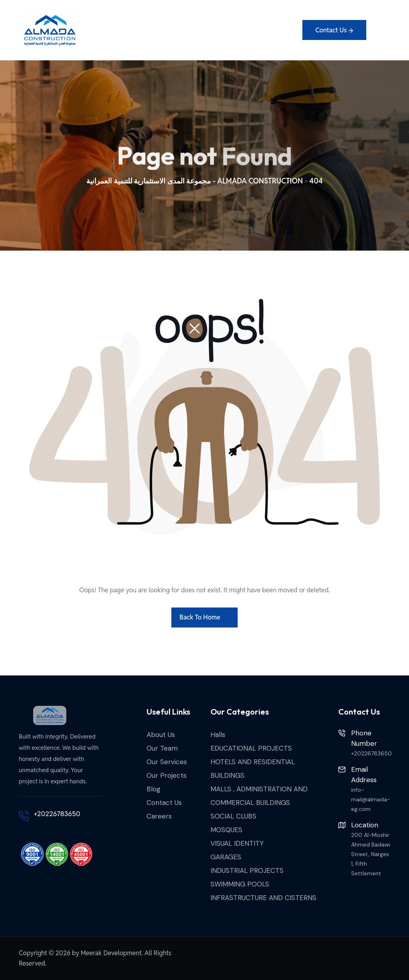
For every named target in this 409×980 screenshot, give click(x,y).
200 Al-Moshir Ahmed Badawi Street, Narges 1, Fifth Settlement (371, 854)
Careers (159, 816)
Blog (154, 789)
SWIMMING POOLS (240, 884)
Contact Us (164, 803)
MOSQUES (226, 830)
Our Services (167, 762)
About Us (161, 735)
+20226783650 (57, 814)
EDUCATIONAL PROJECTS (251, 748)
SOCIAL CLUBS (233, 816)
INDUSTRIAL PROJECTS (247, 870)
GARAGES (226, 857)
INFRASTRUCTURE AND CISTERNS (263, 898)
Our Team (162, 748)
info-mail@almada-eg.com (371, 799)
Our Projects (167, 775)
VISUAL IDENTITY (237, 843)
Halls (218, 735)
